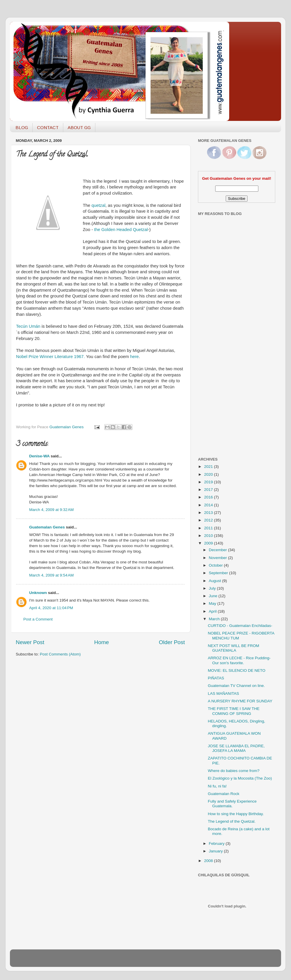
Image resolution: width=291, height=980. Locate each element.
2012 (209, 520)
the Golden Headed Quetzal (121, 230)
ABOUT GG (79, 127)
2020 (209, 474)
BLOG (22, 127)
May (213, 603)
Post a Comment (38, 619)
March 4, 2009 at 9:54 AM (51, 575)
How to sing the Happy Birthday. (236, 814)
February (217, 844)
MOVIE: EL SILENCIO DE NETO (237, 670)
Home (101, 642)
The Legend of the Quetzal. (232, 821)
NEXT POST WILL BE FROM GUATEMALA (234, 648)
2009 (209, 543)
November (218, 558)
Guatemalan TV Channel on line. (236, 686)
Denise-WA (39, 456)
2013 (209, 513)
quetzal (99, 205)
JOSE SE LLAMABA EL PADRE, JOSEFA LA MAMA (236, 748)
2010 (209, 536)
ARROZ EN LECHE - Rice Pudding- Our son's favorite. (239, 660)
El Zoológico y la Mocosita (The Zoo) (240, 778)
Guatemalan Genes (47, 527)
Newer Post (30, 642)
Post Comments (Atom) (60, 654)
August (215, 581)
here (134, 357)
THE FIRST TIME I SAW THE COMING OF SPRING (234, 711)
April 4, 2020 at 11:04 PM (51, 608)
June (214, 596)
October (216, 565)
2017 (209, 490)
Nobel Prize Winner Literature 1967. (51, 357)
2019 (209, 482)
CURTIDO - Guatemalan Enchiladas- (240, 626)
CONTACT (48, 127)
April (213, 611)
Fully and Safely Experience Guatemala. (232, 804)
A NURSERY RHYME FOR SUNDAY (240, 701)
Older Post (172, 642)
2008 (209, 861)
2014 (209, 505)
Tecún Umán (28, 326)
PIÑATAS (216, 678)
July (213, 588)
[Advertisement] (221, 359)
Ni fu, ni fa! (217, 786)
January (216, 851)
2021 (209, 467)
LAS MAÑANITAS (223, 693)
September (219, 573)
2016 (209, 497)
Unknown (38, 593)
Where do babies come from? (234, 771)
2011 (209, 528)
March (215, 619)
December (218, 550)
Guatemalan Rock (224, 794)
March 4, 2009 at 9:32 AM (51, 510)
